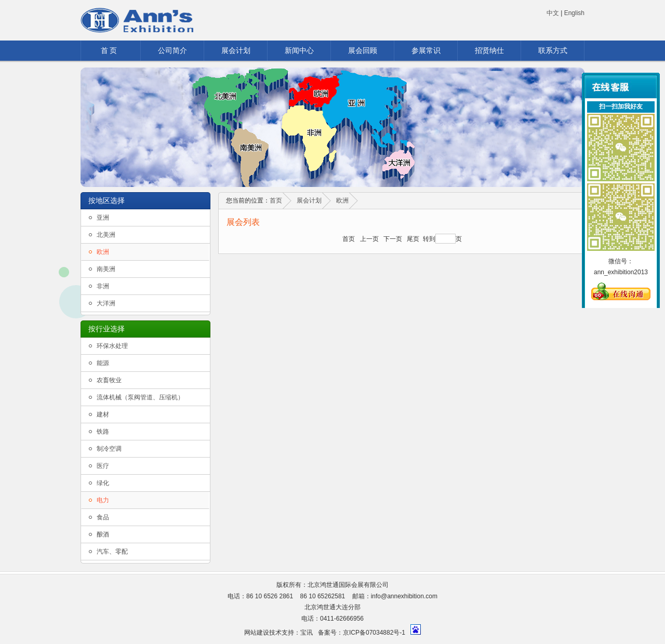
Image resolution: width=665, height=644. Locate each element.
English (574, 13)
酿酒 (103, 534)
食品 (103, 517)
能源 (103, 363)
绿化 (103, 483)
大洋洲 (106, 303)
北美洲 (106, 235)
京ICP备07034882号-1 (374, 633)
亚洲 (103, 218)
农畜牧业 (109, 380)
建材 (103, 414)
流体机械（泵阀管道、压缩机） (140, 397)
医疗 (103, 466)
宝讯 (307, 633)
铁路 (103, 432)
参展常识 (426, 50)
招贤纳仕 (489, 50)
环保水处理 (112, 346)
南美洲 (106, 269)
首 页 (109, 50)
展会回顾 (363, 50)
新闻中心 (299, 50)
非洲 (103, 286)
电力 (103, 500)
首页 (276, 200)
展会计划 (236, 50)
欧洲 (103, 252)
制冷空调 (109, 449)
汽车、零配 (112, 552)
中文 (553, 13)
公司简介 (172, 50)
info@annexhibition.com (404, 596)
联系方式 (553, 50)
